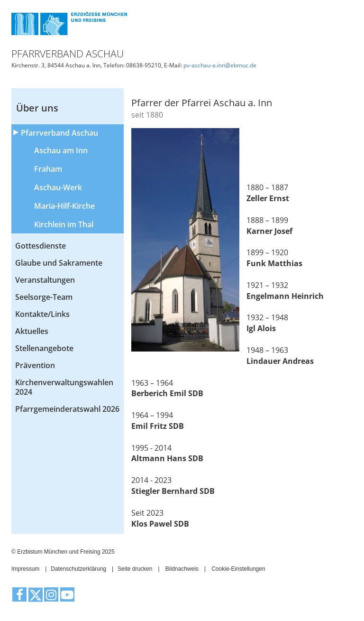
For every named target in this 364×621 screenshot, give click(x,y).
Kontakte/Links (42, 314)
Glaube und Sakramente (59, 263)
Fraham (48, 169)
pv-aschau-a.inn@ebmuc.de (220, 65)
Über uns (37, 108)
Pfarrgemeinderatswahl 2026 (67, 409)
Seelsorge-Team (44, 297)
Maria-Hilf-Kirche (64, 206)
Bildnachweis (182, 569)
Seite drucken (135, 569)
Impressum (25, 569)
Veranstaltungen (45, 280)
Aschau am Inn (61, 150)
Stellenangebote (44, 348)
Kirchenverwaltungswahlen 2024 (64, 387)
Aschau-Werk (58, 187)
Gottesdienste (41, 246)
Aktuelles (32, 331)
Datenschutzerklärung (78, 569)
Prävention (35, 365)
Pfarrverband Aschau (59, 133)
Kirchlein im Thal (64, 224)
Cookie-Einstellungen (238, 569)
